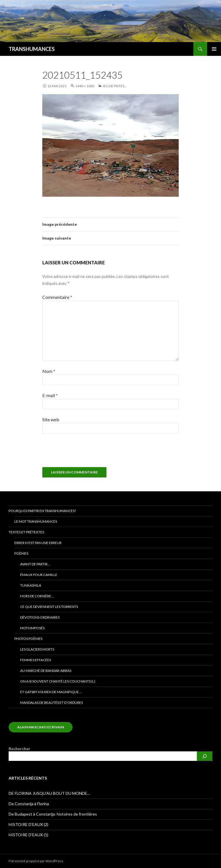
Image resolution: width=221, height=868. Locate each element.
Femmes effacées (36, 660)
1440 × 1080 (85, 86)
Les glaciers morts (37, 649)
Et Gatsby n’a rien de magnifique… (51, 692)
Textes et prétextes (26, 532)
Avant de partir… (35, 564)
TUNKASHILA (31, 585)
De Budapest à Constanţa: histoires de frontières (53, 814)
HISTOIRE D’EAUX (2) (28, 824)
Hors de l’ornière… (37, 596)
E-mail (50, 395)
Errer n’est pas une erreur (38, 543)
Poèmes (21, 553)
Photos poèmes (28, 639)
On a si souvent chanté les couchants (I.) (58, 681)
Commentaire (57, 297)
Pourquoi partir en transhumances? (42, 511)
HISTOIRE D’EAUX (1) (28, 835)
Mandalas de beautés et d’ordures (52, 703)
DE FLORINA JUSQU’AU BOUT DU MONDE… (49, 793)
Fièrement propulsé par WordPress (36, 861)
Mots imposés (32, 628)
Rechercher (19, 749)
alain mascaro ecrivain (41, 727)
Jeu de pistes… (115, 86)
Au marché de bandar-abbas (46, 671)
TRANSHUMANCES (32, 49)
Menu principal (214, 49)
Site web (51, 419)
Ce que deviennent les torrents (49, 607)
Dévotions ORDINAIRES (40, 617)
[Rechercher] (205, 756)
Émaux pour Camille (39, 575)
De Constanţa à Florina (29, 804)
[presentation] (81, 453)
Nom (49, 371)
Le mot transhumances (36, 521)
